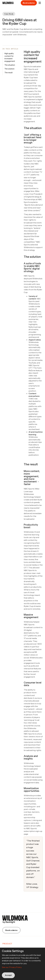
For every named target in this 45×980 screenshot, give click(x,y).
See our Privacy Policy (12, 967)
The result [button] (9, 73)
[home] (7, 3)
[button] (40, 3)
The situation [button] (10, 65)
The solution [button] (9, 69)
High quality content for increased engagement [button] (10, 57)
